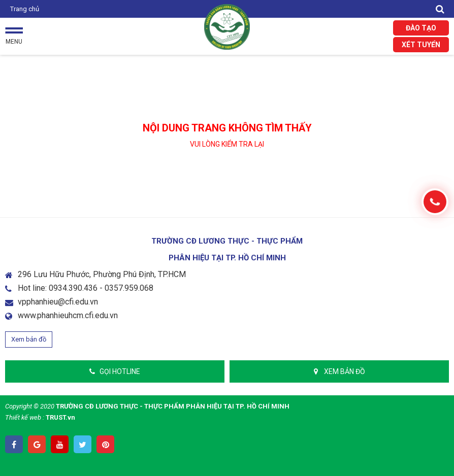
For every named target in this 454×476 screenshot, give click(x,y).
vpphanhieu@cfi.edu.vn (58, 302)
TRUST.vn (60, 417)
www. (27, 315)
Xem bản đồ (29, 339)
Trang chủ (25, 9)
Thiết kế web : (25, 417)
